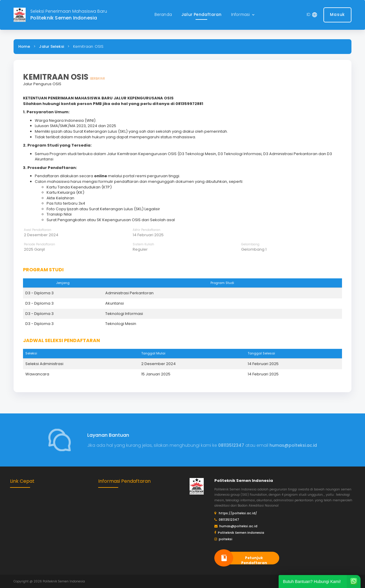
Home (24, 46)
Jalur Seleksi (51, 46)
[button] (244, 15)
